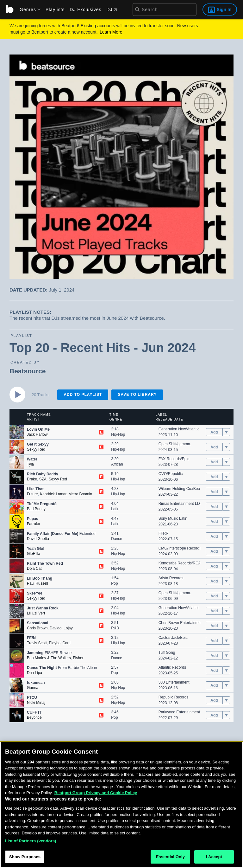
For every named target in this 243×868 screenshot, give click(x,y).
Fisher (78, 658)
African (117, 464)
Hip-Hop (118, 434)
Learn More (111, 32)
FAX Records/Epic (174, 459)
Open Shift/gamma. (175, 444)
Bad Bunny (36, 509)
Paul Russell (37, 583)
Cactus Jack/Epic (173, 638)
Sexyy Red (36, 449)
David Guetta (38, 539)
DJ (112, 10)
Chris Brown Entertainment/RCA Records (193, 623)
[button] (17, 432)
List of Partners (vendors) (31, 841)
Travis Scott (37, 643)
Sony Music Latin (173, 518)
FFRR (164, 533)
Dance (117, 539)
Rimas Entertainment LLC (180, 504)
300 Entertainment (174, 682)
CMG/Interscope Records (180, 548)
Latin (115, 509)
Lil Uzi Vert (36, 613)
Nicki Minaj (36, 703)
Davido (56, 628)
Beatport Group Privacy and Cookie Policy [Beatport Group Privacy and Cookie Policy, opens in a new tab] (96, 793)
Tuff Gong (167, 653)
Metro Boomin (80, 494)
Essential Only (170, 857)
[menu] (28, 10)
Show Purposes (25, 857)
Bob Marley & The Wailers (49, 658)
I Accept (214, 857)
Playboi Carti (60, 643)
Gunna (33, 688)
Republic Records (174, 697)
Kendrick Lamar (53, 494)
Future (32, 494)
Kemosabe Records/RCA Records (187, 563)
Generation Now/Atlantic (179, 429)
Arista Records (171, 578)
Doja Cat (34, 569)
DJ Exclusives (85, 10)
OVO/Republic (171, 474)
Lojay (68, 628)
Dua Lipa (34, 673)
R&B (115, 628)
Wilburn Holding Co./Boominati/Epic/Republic (196, 489)
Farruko (33, 524)
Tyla (30, 464)
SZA (43, 479)
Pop (114, 583)
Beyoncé (34, 717)
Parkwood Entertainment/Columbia (188, 712)
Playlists (55, 10)
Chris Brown (37, 628)
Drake (32, 479)
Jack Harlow (37, 434)
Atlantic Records (172, 667)
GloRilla (34, 554)
